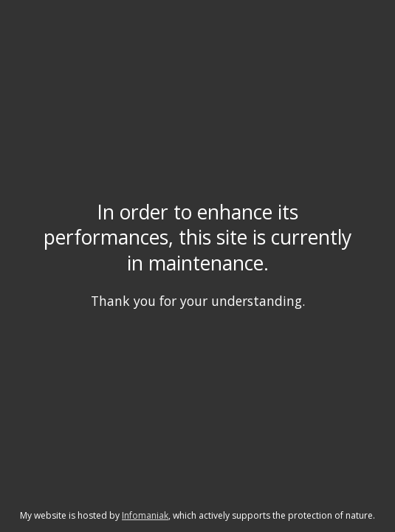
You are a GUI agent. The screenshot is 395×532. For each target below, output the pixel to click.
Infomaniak (145, 515)
